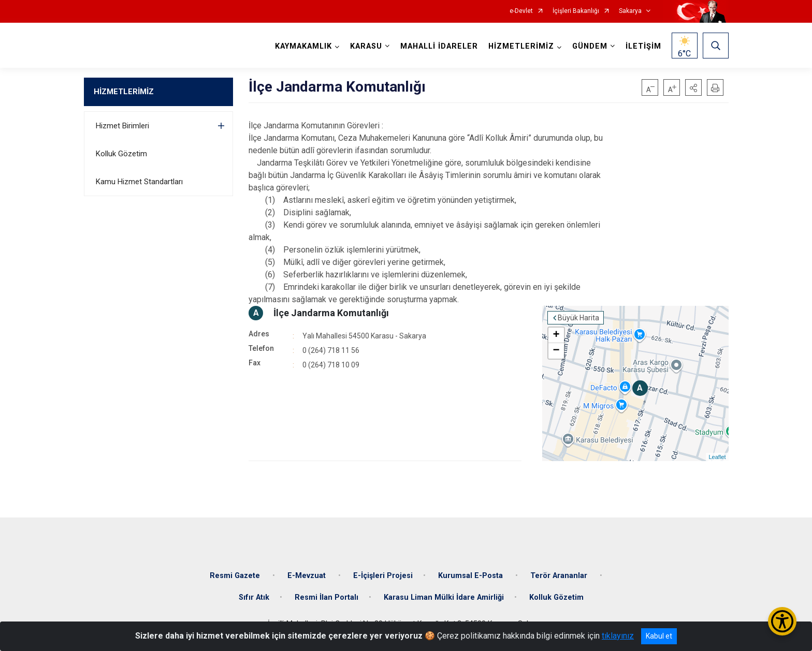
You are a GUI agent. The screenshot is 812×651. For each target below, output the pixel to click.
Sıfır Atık (254, 597)
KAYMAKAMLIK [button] (303, 46)
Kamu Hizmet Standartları (139, 182)
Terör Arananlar (560, 576)
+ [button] (556, 335)
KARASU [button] (366, 46)
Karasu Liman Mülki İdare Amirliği (444, 597)
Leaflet (717, 457)
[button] (693, 87)
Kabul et (659, 636)
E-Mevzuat (308, 576)
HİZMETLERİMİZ (124, 92)
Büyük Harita (578, 318)
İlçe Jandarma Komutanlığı (331, 313)
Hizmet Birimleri (122, 126)
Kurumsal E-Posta (472, 576)
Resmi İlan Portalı (327, 597)
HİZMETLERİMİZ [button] (521, 46)
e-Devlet (521, 11)
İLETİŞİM (643, 46)
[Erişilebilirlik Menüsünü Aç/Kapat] (782, 621)
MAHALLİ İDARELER (439, 46)
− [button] (556, 351)
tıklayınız (618, 636)
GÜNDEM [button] (590, 46)
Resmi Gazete (236, 576)
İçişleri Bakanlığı (576, 11)
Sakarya (630, 11)
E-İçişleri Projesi (383, 576)
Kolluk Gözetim (121, 154)
